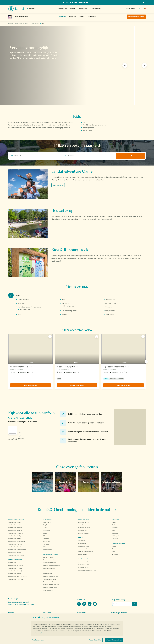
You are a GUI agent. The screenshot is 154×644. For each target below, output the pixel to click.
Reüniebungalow (47, 574)
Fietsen (114, 522)
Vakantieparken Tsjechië (15, 574)
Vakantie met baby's (83, 562)
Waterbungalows (47, 550)
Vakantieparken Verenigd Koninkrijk (18, 576)
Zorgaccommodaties (48, 582)
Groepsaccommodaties (49, 560)
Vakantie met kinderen (84, 559)
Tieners (114, 549)
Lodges (45, 533)
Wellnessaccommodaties (50, 579)
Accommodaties (47, 519)
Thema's (80, 538)
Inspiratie (73, 9)
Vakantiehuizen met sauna (50, 587)
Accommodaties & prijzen (136, 17)
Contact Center (29, 604)
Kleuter (114, 546)
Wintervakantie (82, 543)
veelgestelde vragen (21, 602)
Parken (10, 23)
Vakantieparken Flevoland (15, 528)
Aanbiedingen (83, 9)
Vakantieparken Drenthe (15, 525)
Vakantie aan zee (82, 530)
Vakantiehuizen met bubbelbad (51, 585)
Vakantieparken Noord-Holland (16, 541)
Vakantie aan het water (84, 528)
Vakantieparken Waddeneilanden (17, 550)
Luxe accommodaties (49, 571)
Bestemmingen (62, 9)
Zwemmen (115, 539)
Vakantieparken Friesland (15, 530)
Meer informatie (58, 185)
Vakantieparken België (14, 563)
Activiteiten (115, 554)
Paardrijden (115, 528)
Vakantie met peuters (83, 565)
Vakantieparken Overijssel (15, 544)
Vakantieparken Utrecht (15, 547)
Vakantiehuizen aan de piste (50, 576)
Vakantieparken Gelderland (15, 533)
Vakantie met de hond (83, 549)
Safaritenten (46, 536)
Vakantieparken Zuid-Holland (16, 555)
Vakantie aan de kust (83, 522)
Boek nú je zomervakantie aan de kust (75, 2)
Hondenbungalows (48, 590)
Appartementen (47, 522)
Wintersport (115, 536)
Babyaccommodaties (49, 557)
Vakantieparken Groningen (15, 536)
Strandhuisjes (47, 541)
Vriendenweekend (82, 554)
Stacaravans (46, 539)
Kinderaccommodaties (49, 568)
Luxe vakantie (81, 541)
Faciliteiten (35, 23)
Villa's (44, 547)
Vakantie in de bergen (83, 533)
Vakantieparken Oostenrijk (15, 571)
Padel (114, 530)
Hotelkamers (46, 530)
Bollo (114, 552)
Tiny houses (46, 544)
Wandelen (115, 533)
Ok (135, 604)
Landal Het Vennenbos (22, 23)
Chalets (45, 528)
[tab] (57, 65)
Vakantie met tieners (83, 567)
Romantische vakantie (83, 546)
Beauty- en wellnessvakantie (85, 552)
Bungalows (46, 525)
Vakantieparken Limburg (15, 539)
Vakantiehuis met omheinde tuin (52, 565)
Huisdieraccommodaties (49, 563)
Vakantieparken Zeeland (15, 552)
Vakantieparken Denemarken (16, 565)
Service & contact (95, 9)
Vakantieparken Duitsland (15, 568)
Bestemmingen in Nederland (16, 519)
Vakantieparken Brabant (15, 522)
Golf (113, 525)
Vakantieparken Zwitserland (16, 579)
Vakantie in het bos (83, 525)
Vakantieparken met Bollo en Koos (87, 570)
